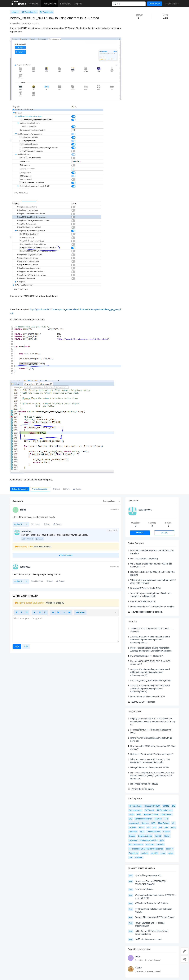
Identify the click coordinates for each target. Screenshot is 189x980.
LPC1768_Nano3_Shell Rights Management (151, 680)
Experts (78, 4)
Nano (173, 827)
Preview (80, 612)
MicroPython (163, 823)
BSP (153, 823)
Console (145, 823)
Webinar (139, 857)
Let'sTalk (133, 827)
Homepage (34, 4)
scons (171, 853)
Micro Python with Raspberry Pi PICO (148, 697)
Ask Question (50, 4)
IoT (148, 827)
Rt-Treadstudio (46, 12)
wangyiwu (145, 510)
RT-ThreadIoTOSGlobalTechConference (146, 849)
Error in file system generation (149, 875)
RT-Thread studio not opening (144, 559)
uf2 (173, 823)
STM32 (166, 806)
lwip (154, 827)
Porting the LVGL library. (143, 789)
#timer (167, 836)
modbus (145, 853)
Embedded (134, 853)
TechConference (136, 845)
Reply (30, 539)
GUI (131, 857)
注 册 (26, 646)
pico (162, 840)
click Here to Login (43, 547)
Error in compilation (144, 889)
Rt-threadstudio (135, 810)
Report (39, 539)
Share (56, 489)
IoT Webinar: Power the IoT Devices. (152, 903)
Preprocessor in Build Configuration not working (152, 607)
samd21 (154, 853)
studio (131, 814)
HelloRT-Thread (151, 814)
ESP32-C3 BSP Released (143, 702)
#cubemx (150, 845)
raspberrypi (134, 823)
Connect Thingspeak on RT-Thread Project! (155, 917)
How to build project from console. (147, 612)
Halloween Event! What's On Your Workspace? (152, 754)
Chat (164, 533)
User (172, 4)
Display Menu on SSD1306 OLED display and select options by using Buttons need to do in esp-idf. (153, 722)
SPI (166, 827)
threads (132, 836)
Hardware (133, 832)
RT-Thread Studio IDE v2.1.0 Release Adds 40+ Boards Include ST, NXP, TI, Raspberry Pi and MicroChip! (152, 776)
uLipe (138, 956)
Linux (163, 853)
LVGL (142, 827)
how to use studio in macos (143, 601)
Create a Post (154, 4)
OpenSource (166, 814)
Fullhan (166, 832)
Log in (17, 646)
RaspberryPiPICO (152, 806)
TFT (166, 819)
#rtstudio (160, 845)
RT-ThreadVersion (29, 12)
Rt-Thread (149, 810)
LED (142, 832)
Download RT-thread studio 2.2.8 (145, 588)
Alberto (138, 968)
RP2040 (158, 819)
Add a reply (37, 581)
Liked (18, 524)
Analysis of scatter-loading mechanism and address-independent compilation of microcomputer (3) (150, 640)
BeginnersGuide (145, 836)
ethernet (15, 12)
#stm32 (158, 836)
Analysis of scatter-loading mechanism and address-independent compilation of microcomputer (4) (150, 689)
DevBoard (133, 840)
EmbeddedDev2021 (149, 840)
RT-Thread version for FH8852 (144, 784)
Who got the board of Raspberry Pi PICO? (150, 768)
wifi (160, 827)
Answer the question (40, 489)
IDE (173, 806)
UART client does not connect (148, 939)
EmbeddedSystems (143, 819)
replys (36, 524)
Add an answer (66, 555)
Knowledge (65, 4)
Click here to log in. (55, 603)
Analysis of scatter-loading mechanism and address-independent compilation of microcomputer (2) (150, 672)
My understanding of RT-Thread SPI (147, 656)
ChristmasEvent (154, 832)
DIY (131, 819)
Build (139, 814)
